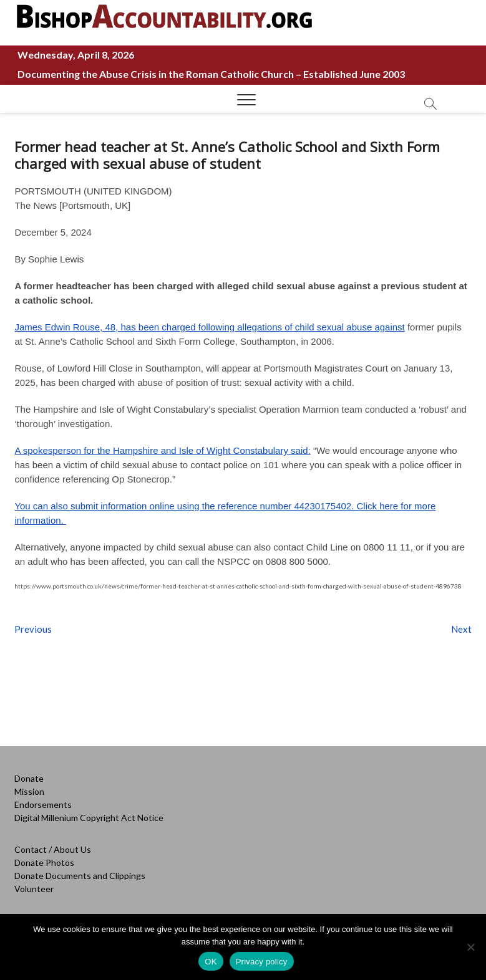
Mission (29, 791)
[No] (470, 947)
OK (211, 962)
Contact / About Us (53, 849)
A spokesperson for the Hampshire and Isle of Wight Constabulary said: (162, 450)
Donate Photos (44, 862)
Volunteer (34, 889)
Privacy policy (262, 962)
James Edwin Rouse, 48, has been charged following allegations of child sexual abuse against (209, 327)
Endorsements (43, 805)
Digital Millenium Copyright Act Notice (89, 818)
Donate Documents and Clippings (80, 876)
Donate (29, 778)
